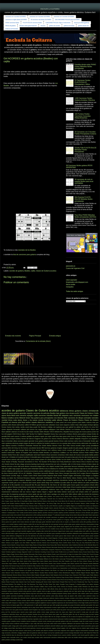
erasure (49, 603)
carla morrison (69, 441)
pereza (4, 494)
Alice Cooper (5, 501)
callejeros (95, 480)
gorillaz (66, 524)
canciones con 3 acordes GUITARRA (16, 17)
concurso (10, 466)
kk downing (81, 614)
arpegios (30, 415)
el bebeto (13, 457)
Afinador (47, 432)
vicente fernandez (45, 420)
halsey (3, 607)
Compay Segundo (22, 552)
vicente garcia (59, 536)
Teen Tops (88, 582)
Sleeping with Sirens (42, 582)
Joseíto (50, 563)
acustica (21, 589)
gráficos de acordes (55, 26)
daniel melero (31, 601)
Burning (60, 547)
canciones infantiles (46, 415)
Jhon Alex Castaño (64, 561)
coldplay (50, 427)
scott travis (57, 631)
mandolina (24, 619)
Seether (33, 582)
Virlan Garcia (70, 446)
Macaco (38, 508)
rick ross (69, 628)
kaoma (25, 614)
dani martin (33, 483)
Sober (50, 582)
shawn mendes (34, 432)
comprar (62, 598)
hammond (9, 607)
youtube (96, 536)
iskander (26, 610)
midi (67, 621)
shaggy (20, 633)
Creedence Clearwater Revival (28, 446)
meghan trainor (31, 531)
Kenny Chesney (29, 506)
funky (43, 524)
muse (57, 425)
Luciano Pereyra (19, 570)
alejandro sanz (67, 415)
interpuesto (76, 607)
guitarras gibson (7, 487)
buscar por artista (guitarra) (82, 23)
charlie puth (13, 483)
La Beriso (52, 566)
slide (70, 494)
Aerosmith (45, 473)
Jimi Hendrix (6, 464)
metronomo (15, 492)
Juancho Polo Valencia (81, 563)
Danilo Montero (74, 552)
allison (15, 441)
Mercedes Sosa (64, 508)
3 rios (68, 499)
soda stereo (18, 420)
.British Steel (68, 496)
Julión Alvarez (12, 425)
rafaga (6, 628)
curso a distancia (23, 483)
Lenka (73, 566)
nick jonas (47, 624)
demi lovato (21, 522)
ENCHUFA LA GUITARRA (50, 9)
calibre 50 (28, 425)
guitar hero (92, 605)
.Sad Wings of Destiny (39, 540)
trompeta (55, 635)
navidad (4, 420)
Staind (54, 582)
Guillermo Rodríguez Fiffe (31, 559)
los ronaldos (52, 529)
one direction (59, 418)
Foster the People (69, 557)
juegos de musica (81, 432)
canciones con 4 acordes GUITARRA (40, 17)
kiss (80, 457)
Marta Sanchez (49, 573)
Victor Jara (62, 446)
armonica (28, 464)
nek (84, 531)
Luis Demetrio (36, 570)
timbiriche (9, 635)
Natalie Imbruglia (40, 575)
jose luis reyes (61, 612)
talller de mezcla (84, 494)
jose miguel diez (71, 612)
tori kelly (22, 496)
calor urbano (81, 593)
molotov (64, 492)
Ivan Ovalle (92, 559)
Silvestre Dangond (38, 510)
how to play (32, 607)
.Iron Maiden (88, 459)
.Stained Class (51, 540)
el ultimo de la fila (8, 485)
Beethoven (68, 462)
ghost (21, 457)
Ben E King (21, 501)
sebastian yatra (71, 471)
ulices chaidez (56, 459)
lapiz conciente (13, 617)
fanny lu (76, 603)
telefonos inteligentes (16, 536)
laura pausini (17, 529)
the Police (93, 633)
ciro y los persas (48, 520)
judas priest (60, 422)
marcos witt (80, 490)
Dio (66, 501)
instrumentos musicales (35, 487)
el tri (17, 457)
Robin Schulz (28, 510)
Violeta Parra (12, 455)
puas (53, 533)
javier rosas (66, 610)
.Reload (16, 499)
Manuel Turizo (10, 573)
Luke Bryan (53, 570)
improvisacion (48, 607)
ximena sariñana (88, 637)
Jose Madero (33, 563)
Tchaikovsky (81, 582)
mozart (91, 621)
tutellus (69, 635)
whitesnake (61, 637)
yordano (8, 640)
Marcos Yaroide (39, 573)
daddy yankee (94, 455)
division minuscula (31, 466)
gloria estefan (43, 605)
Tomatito (62, 584)
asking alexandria (42, 515)
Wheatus (85, 587)
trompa (50, 635)
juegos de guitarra (85, 448)
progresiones (23, 494)
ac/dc (77, 413)
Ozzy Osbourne (74, 575)
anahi (8, 515)
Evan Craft (12, 557)
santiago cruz (56, 494)
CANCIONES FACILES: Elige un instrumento (58, 23)
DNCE (35, 476)
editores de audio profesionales (88, 483)
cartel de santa (73, 517)
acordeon (15, 589)
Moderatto (9, 575)
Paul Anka (35, 577)
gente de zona (49, 524)
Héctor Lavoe (59, 559)
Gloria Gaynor (6, 559)
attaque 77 (51, 515)
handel (14, 607)
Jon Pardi (96, 561)
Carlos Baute (6, 476)
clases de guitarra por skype (34, 598)
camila (22, 427)
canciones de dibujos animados (80, 418)
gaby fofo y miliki (22, 605)
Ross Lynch (83, 580)
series (17, 418)
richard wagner (61, 628)
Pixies (97, 508)
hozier (21, 527)
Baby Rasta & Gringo (36, 545)
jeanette (78, 610)
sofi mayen (44, 633)
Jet (48, 503)
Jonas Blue (5, 563)
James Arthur (28, 561)
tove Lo (45, 635)
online (86, 492)
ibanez (25, 487)
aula (70, 591)
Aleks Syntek (95, 499)
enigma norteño (18, 524)
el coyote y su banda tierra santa (73, 522)
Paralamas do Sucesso (18, 577)
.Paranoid (21, 462)
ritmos (10, 420)
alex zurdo (39, 589)
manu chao (60, 490)
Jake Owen (20, 561)
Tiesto (50, 584)
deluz (55, 601)
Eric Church (90, 554)
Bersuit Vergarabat (92, 473)
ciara (41, 520)
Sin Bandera (42, 427)
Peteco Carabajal (74, 577)
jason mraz (41, 457)
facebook (71, 603)
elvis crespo (25, 603)
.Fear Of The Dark (77, 459)
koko (81, 527)
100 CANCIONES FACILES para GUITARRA (67, 20)
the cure (25, 536)
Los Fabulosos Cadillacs (58, 453)
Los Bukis (10, 478)
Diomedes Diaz (33, 554)
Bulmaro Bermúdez (52, 547)
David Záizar (91, 552)
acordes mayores (19, 480)
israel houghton (33, 610)
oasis (61, 425)
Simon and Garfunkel (50, 510)
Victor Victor (57, 587)
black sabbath (6, 432)
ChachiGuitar (44, 550)
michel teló (48, 531)
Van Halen (11, 587)
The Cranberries (70, 510)
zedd (15, 538)
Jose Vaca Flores (43, 563)
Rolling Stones (86, 436)
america (4, 515)
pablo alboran (57, 420)
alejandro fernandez (13, 429)
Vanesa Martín (19, 587)
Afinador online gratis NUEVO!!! (28, 26)
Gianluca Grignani (20, 503)
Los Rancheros (72, 568)
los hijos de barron (31, 490)
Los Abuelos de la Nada (24, 568)
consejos (72, 598)
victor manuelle (11, 637)
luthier (76, 529)
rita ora (79, 628)
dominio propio (94, 601)
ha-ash (26, 432)
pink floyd (21, 422)
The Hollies (17, 584)
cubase (19, 601)
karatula (35, 614)
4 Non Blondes (75, 499)
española (54, 603)
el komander (86, 441)
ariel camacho (21, 415)
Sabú (17, 582)
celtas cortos (89, 517)
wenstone (54, 637)
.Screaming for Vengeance (39, 499)
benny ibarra (73, 515)
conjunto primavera (81, 520)
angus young (86, 446)
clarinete (23, 598)
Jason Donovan (53, 561)
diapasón (74, 601)
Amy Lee (79, 543)
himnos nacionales (22, 607)
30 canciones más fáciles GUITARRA (41, 20)
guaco (74, 524)
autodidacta (95, 446)
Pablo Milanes (94, 575)
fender (93, 441)
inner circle (69, 607)
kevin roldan (62, 487)
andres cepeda (31, 422)
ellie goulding (87, 522)
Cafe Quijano (70, 547)
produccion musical (22, 471)
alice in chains (63, 589)
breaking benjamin (57, 593)
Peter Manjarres (85, 577)
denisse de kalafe (30, 522)
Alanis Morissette (85, 499)
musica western (24, 624)
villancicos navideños (45, 422)
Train (97, 478)
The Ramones (31, 584)
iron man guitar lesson (16, 610)
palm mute (19, 626)
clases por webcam (49, 598)
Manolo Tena (90, 570)
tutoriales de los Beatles (27, 250)
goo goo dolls (51, 605)
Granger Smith (19, 559)
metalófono (34, 621)
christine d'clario (86, 464)
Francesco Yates (80, 557)
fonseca (72, 432)
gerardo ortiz (41, 425)
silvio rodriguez (91, 450)
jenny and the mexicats (9, 612)
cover (97, 520)
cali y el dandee (62, 464)
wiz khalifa (75, 637)
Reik (66, 418)
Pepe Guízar (65, 577)
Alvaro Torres (71, 543)
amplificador (29, 455)
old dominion (77, 624)
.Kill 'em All (22, 473)
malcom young (6, 531)
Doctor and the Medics (45, 554)
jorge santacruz (51, 612)
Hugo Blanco (30, 503)
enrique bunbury (15, 439)
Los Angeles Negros (69, 506)
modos (68, 531)
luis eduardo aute (69, 529)
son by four (51, 633)
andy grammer (28, 591)
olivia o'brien (85, 624)
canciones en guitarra (58, 517)
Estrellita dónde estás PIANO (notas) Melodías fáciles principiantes (85, 67)
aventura (4, 448)
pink (14, 471)
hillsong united (17, 487)
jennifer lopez (94, 610)
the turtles (40, 536)
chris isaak (26, 520)
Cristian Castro (28, 476)
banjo (97, 591)
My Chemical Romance (22, 478)
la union (94, 527)
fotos (62, 466)
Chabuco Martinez (34, 550)
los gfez (21, 490)
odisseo (64, 624)
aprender (23, 413)
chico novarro (19, 520)
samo (49, 494)
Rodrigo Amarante (74, 580)
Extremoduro (19, 557)
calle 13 (70, 464)
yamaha (96, 637)
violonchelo (11, 453)
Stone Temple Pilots (62, 582)
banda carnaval (46, 464)
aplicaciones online (31, 515)
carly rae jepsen (69, 596)
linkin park (11, 436)
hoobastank (15, 527)
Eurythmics (5, 557)
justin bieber (82, 422)
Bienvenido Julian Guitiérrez (70, 545)
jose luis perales (74, 527)
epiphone (43, 603)
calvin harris (89, 593)
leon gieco (31, 529)
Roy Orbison (91, 580)
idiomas (88, 466)
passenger (31, 626)
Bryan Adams (42, 547)
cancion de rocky (32, 517)
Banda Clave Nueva (48, 545)
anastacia (4, 591)
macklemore (5, 619)
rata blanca (19, 628)
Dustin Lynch (56, 554)
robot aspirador (72, 280)
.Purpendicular (9, 499)
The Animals (95, 582)
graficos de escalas (69, 26)
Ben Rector (58, 545)
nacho (72, 531)
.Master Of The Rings (12, 540)
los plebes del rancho (81, 427)
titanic (35, 635)
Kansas (14, 566)
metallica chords (94, 619)
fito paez (38, 485)
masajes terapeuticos (82, 619)
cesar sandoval (87, 596)
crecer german (94, 598)
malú (19, 619)
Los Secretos (92, 568)
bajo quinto (78, 591)
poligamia (71, 626)
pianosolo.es (71, 266)
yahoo (87, 536)
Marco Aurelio (30, 573)
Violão (80, 587)
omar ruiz (92, 624)
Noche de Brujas (64, 575)
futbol (65, 485)
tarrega (71, 633)
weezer (83, 536)
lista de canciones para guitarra (25, 255)
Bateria (4, 418)
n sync (31, 624)
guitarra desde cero (83, 26)
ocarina (59, 624)
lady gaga (12, 450)
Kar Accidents (28, 566)
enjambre (17, 485)
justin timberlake (33, 469)
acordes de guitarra (16, 271)
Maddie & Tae (72, 570)
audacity (66, 591)
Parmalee (28, 577)
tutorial (11, 473)
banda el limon (59, 441)
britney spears (67, 593)
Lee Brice (68, 566)
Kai (10, 566)
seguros (73, 631)
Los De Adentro (52, 568)
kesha (50, 614)
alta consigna (89, 589)
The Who (45, 584)
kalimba (41, 469)
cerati (27, 427)
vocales (37, 637)
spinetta (57, 633)
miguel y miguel (47, 492)
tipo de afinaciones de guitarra (21, 635)
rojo (38, 494)
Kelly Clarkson (37, 566)
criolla (3, 601)
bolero (41, 593)
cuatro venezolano (11, 601)
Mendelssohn (66, 573)
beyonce (28, 593)
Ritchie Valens (71, 478)
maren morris (62, 450)
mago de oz (83, 469)
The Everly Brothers (8, 584)
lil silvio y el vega (37, 617)
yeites (3, 640)
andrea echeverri (13, 591)
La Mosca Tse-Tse (43, 506)
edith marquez (13, 603)
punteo (41, 471)
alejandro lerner (31, 480)
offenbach (70, 624)
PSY (55, 478)
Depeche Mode (52, 476)
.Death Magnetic (53, 538)
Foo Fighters (39, 434)
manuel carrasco (93, 469)
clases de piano (7, 413)
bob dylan (88, 480)
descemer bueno (62, 601)
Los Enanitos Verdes (78, 429)
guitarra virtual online (91, 485)
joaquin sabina (50, 457)
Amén (94, 543)
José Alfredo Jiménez (64, 429)
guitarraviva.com (6, 527)
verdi (79, 635)
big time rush (35, 593)
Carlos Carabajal (85, 547)
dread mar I (5, 457)
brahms (49, 593)
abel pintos (21, 425)
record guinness (31, 628)
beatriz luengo (65, 515)
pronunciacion (34, 471)
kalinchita (12, 614)
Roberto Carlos (82, 478)
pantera (25, 626)
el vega (19, 603)
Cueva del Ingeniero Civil (75, 268)
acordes (78, 446)
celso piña (81, 517)
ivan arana (41, 610)
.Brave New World (39, 538)
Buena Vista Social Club (50, 501)
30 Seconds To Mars (81, 540)
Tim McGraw (95, 510)
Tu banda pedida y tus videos (84, 584)
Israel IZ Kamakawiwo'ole (81, 559)
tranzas (28, 496)
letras (71, 411)
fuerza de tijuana (11, 605)
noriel (55, 624)
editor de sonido (72, 483)
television (66, 439)
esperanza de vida (63, 603)
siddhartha (76, 533)
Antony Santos (20, 545)
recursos (43, 26)
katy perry (75, 457)
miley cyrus (31, 459)
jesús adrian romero (39, 612)
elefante (57, 432)
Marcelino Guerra (20, 573)
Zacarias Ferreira (7, 589)
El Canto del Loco (73, 501)
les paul (37, 529)
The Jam (24, 584)
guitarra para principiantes (44, 418)
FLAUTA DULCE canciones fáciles (32, 23)
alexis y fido (46, 589)
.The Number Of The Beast (47, 462)
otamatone (5, 626)
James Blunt (36, 561)
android (20, 591)
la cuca (89, 527)
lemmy (23, 617)
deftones (51, 601)
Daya (97, 552)
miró (70, 621)
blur (83, 480)
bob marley (16, 427)
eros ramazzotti (26, 485)
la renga (90, 487)
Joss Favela (67, 503)
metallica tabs (40, 531)
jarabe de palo (73, 448)
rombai (92, 628)
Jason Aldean (44, 561)
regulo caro (44, 436)
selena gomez (80, 450)
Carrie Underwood (13, 550)
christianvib (94, 411)
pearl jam (26, 533)
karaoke (30, 614)
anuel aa (44, 591)
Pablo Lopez (86, 575)
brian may (15, 517)
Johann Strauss (88, 561)
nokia (52, 624)
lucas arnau (59, 529)
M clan (66, 570)
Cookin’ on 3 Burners (34, 552)
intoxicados (83, 607)
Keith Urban (11, 506)
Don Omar (95, 462)
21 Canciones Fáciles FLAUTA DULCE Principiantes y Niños (82, 82)
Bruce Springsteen (32, 547)
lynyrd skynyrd (83, 529)
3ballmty (90, 540)
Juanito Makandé (93, 563)
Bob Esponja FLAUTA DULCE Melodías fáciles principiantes (83, 199)
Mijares (93, 573)
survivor (66, 633)
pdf (74, 450)
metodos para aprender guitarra (56, 621)
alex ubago (21, 464)
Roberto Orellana (47, 580)
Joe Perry (79, 561)
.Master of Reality (11, 462)
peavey (31, 533)
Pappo (9, 577)
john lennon (31, 429)
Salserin (21, 582)
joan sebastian (50, 425)
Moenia (15, 575)
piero (50, 533)
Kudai (36, 506)
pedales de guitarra (33, 436)
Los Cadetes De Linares (83, 506)
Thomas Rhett (86, 510)
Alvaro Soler (13, 501)
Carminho (4, 550)
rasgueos (67, 425)
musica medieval (14, 624)
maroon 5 (18, 436)
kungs (87, 614)
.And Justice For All (58, 496)
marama (53, 443)
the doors (5, 473)
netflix (87, 531)
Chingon (73, 550)
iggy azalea (27, 527)
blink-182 (11, 448)
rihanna (60, 439)
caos (66, 517)
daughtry (38, 601)
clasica (57, 598)
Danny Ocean (83, 552)
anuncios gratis (23, 441)
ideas (42, 607)
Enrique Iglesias (93, 425)
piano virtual (72, 443)
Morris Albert (31, 575)
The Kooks (78, 510)
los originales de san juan (91, 617)
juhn (93, 612)
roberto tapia (86, 628)
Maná (13, 415)
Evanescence (83, 501)
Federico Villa (38, 557)
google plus (67, 605)
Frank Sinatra (10, 503)
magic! (89, 529)
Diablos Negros (6, 554)
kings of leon (71, 487)
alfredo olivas (54, 589)
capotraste (5, 483)
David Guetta (42, 476)
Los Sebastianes (82, 568)
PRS (80, 575)
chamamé (11, 520)
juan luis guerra (67, 457)
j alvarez (47, 610)
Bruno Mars (21, 434)
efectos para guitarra (80, 434)
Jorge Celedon (13, 563)
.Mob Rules (22, 540)
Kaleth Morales (44, 453)
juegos (21, 443)
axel (97, 429)
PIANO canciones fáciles (12, 23)
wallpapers (52, 429)
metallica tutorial (26, 621)
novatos (70, 450)
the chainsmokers (93, 471)
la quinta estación (81, 487)
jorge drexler (57, 527)
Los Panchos (14, 508)
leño (27, 617)
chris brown (77, 464)
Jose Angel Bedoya (23, 563)
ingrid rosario (61, 607)
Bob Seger (15, 547)
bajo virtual (91, 591)
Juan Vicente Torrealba (60, 563)
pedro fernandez (39, 626)
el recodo (21, 432)
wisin (69, 436)
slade (39, 633)
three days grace (61, 436)
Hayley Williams (44, 559)
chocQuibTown (6, 598)
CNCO (52, 432)
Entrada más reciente (13, 336)
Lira (7, 568)
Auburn (27, 545)
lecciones (24, 529)
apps (49, 591)
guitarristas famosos (71, 466)
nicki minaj (92, 531)
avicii (35, 455)
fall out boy (36, 524)
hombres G (27, 457)
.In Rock (96, 538)
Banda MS (57, 415)
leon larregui (20, 450)
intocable (34, 457)
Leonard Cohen (80, 566)
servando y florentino (11, 633)
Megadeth (47, 434)
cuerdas (24, 601)
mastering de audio (92, 490)
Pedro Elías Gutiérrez (55, 577)
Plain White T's (94, 577)
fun (40, 524)
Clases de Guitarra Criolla (89, 413)
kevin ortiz (55, 487)
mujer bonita (5, 624)
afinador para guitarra (92, 513)
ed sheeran (13, 422)
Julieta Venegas (90, 503)
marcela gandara (70, 490)
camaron (96, 593)
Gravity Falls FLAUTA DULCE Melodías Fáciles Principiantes (85, 150)
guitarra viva (64, 413)
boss (45, 593)
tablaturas (64, 411)
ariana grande (49, 441)
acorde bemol (28, 513)
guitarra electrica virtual (83, 524)
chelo (67, 455)
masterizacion (6, 492)
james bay (60, 610)
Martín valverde (54, 508)
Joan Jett (60, 503)
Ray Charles (32, 580)
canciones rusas (29, 596)
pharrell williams (56, 626)
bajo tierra (85, 591)
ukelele (72, 439)
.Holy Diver (90, 538)
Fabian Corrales (28, 557)
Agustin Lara (18, 543)
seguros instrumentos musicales (85, 631)
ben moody (22, 593)
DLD (97, 427)
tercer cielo (83, 633)
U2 (54, 422)
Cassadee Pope (24, 550)
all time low (81, 589)
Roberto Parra (56, 580)
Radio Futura (13, 510)
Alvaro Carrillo (63, 543)
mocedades (75, 621)
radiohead (47, 471)
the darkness (32, 536)
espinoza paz (60, 427)
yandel (15, 473)
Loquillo (60, 506)
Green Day (30, 418)
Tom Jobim (56, 584)
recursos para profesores (44, 628)
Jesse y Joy (27, 420)
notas (77, 425)
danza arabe (71, 284)
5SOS (15, 434)
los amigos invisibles (60, 617)
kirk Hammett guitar (66, 614)
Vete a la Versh (29, 587)
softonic (75, 494)
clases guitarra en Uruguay (61, 520)
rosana (37, 459)
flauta (9, 415)
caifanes (23, 429)
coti (54, 427)
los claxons (53, 439)
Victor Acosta (49, 587)
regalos (54, 628)
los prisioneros (43, 490)
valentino (74, 635)
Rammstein (21, 510)
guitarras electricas (12, 443)
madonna (52, 490)
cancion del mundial (44, 517)
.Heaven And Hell (68, 538)
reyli (52, 471)
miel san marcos (25, 492)
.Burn (46, 538)
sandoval (64, 533)
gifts (37, 605)
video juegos (83, 425)
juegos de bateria (22, 469)
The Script (39, 584)
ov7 (90, 492)
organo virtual (18, 533)
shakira (45, 429)
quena (93, 626)
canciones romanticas (58, 455)
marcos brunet (53, 619)
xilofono (81, 637)
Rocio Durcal (64, 580)
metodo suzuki (42, 621)
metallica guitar (6, 621)
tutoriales (95, 418)
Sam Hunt (27, 582)
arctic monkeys (67, 434)
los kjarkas (79, 617)
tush (53, 536)
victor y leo (19, 637)
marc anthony (52, 450)
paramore (95, 492)
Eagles (71, 476)
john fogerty (49, 527)
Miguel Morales (86, 573)
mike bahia (57, 492)
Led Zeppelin (93, 439)
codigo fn (72, 520)
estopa (89, 434)
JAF (8, 561)
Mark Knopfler (45, 508)
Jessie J (44, 503)
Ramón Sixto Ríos (23, 580)
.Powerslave (37, 473)
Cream (52, 552)
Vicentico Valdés (39, 587)
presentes (88, 626)
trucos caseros (62, 635)
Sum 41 (71, 582)
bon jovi (54, 464)
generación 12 (31, 605)
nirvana (72, 413)
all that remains (73, 589)
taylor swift (52, 436)
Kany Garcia (20, 566)
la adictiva (39, 443)
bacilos (71, 480)
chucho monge (34, 520)
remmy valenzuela (82, 443)
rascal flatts (12, 628)
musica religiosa (7, 471)
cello (76, 596)
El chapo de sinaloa (73, 554)
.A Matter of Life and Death (25, 538)
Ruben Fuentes (11, 582)
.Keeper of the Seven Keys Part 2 (82, 496)
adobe (26, 589)
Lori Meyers (12, 568)
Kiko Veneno (45, 566)
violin (73, 536)
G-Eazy (88, 557)
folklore (34, 425)
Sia (16, 464)
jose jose (58, 457)
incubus (55, 607)
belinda (16, 593)
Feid (94, 501)
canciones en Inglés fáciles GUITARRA (16, 20)
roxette (96, 628)
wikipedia (78, 439)
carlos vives (78, 441)
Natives (48, 575)
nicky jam (95, 422)
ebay (7, 603)
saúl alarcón (44, 631)
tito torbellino (47, 536)
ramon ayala (32, 494)
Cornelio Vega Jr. (16, 476)
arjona (4, 415)
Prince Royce (91, 429)
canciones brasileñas (17, 596)
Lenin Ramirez (53, 506)
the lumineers (94, 494)
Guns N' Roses (76, 436)
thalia (88, 633)
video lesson (67, 536)
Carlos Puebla (94, 547)
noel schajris (79, 492)
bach (39, 455)
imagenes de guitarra (41, 439)
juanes (35, 420)
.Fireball (60, 538)
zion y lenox (48, 496)
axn (73, 591)
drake (3, 603)
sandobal (58, 533)
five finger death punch (86, 603)
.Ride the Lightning (25, 499)
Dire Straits (42, 446)
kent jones (45, 614)
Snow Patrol (61, 510)
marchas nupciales (33, 619)
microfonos (54, 531)
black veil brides (6, 517)
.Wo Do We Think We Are (63, 540)
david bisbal (6, 439)
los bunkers (46, 443)
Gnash (12, 559)
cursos (15, 466)
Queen (4, 429)
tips (32, 635)
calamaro (14, 432)
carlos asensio (46, 596)
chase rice (95, 596)
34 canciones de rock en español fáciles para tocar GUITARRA (84, 181)
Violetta (75, 587)
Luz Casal (60, 570)
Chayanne (85, 439)
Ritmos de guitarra (11, 26)
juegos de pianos (29, 443)
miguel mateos (36, 492)
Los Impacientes (62, 568)
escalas (57, 466)
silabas (24, 633)
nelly (35, 624)
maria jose (61, 619)
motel (87, 621)
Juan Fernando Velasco (78, 503)
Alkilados (51, 473)
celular (80, 596)
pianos (89, 432)
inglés (92, 466)
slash (81, 533)
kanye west (19, 614)
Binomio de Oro (83, 545)
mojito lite (82, 621)
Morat (12, 464)
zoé (65, 422)
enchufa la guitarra (35, 603)
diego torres (50, 483)
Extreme (90, 501)
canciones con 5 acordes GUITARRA (64, 17)
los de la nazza (71, 617)
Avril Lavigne (81, 473)
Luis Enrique (31, 508)
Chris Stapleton (81, 550)
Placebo (4, 510)
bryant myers (23, 517)
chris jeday (14, 598)
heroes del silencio (28, 439)
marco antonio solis (13, 459)
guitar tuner (80, 485)
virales (25, 637)
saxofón (38, 631)
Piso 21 (59, 478)
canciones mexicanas (81, 415)
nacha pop (71, 492)
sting (92, 533)
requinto (30, 413)
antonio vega (41, 480)
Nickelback (91, 508)
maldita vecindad (16, 531)
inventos (7, 610)
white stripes (39, 496)
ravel (24, 628)
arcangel (49, 480)
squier (62, 633)
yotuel (91, 536)
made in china (13, 619)
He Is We (52, 559)
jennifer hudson (86, 610)
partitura (4, 425)
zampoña (4, 538)
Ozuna (53, 434)
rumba (10, 631)
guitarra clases (81, 411)
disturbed (49, 522)
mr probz (96, 621)
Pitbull (96, 453)
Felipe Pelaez (47, 557)
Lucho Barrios (23, 508)
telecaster (77, 633)
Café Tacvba (30, 434)
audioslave (57, 515)
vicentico (14, 446)
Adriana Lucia (10, 543)
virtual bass (31, 637)
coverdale (87, 598)
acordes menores (48, 513)
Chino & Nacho (86, 462)
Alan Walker (26, 543)
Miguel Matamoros (74, 508)
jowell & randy (81, 612)
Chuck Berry (61, 501)
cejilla (33, 271)
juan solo (89, 612)
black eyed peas (94, 515)
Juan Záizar (71, 563)
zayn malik (10, 538)
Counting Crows (45, 552)
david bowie (44, 601)
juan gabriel (69, 427)
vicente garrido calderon (88, 635)
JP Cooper (13, 561)
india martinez (35, 527)
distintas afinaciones (83, 601)
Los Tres (70, 453)
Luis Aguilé (28, 570)
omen (97, 624)
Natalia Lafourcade (37, 478)
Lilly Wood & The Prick (92, 566)
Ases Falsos (59, 473)
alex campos (21, 455)
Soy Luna (59, 434)
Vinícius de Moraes (67, 587)
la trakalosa (52, 469)
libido (27, 450)
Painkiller (4, 577)
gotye (70, 524)
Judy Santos (5, 566)
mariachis (23, 459)
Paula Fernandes (43, 577)
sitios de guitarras (32, 633)
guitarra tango (94, 524)
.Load (3, 540)
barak (3, 593)
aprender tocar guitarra (36, 441)
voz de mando (66, 459)
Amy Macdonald (87, 543)
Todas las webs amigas (74, 291)
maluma (89, 422)
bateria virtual (46, 455)
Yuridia (21, 513)
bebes (12, 593)
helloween (81, 466)
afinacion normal (80, 513)
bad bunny (77, 480)
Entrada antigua (55, 336)
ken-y (40, 614)
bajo (58, 413)
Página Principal (35, 336)
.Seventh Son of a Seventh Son (57, 499)
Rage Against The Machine (9, 580)
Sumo (75, 582)
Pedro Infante (89, 453)
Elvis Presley (83, 554)
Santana (4, 455)
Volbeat (4, 513)
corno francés (79, 598)
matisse (24, 436)
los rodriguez (69, 469)
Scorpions (91, 478)
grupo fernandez (75, 605)
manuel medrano (41, 450)
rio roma (92, 427)
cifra (19, 598)
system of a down (46, 459)
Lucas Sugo (10, 570)
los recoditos (60, 469)
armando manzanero (57, 591)
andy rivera (14, 515)
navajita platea (78, 531)
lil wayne (45, 617)
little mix (51, 617)
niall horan (40, 624)
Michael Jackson (79, 453)
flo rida (50, 485)
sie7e (67, 494)
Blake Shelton (29, 501)
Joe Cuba (73, 561)
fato (33, 485)
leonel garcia (92, 457)
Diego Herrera (15, 554)
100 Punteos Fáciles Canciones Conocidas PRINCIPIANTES (83, 116)
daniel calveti (41, 483)
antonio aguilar (37, 591)
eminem (94, 522)
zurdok (18, 640)
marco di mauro (44, 619)
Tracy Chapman (70, 584)
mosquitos (70, 287)
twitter (32, 496)
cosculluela (32, 448)
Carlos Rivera (76, 462)
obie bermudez (10, 533)
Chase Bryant (66, 550)
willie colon (68, 637)
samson (21, 631)
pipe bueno (64, 626)
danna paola (5, 522)
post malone (81, 626)
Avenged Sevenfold (70, 473)
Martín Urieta (58, 573)
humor (38, 607)
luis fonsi (32, 450)
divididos (57, 483)
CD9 (64, 547)
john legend (47, 487)
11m (73, 540)
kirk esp (75, 614)
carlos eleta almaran (57, 596)
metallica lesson (16, 621)
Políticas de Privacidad (12, 29)
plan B (9, 494)
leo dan (84, 457)
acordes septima (58, 513)
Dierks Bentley (24, 554)
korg (85, 527)
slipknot (8, 446)
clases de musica (75, 455)
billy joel (80, 515)
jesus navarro (21, 612)
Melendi (22, 418)
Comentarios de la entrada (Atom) (38, 341)
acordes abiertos (37, 513)
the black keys (81, 471)
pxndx (94, 432)
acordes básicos (7, 480)
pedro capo (36, 533)
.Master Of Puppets (22, 453)
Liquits (3, 568)
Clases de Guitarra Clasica (73, 420)
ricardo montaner (60, 471)
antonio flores (21, 515)
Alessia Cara (46, 543)
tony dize (40, 635)
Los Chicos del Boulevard (39, 568)
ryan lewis (15, 631)
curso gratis (85, 455)
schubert (51, 631)
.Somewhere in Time (31, 462)
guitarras (54, 448)
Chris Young (89, 550)
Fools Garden (59, 557)
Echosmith (63, 554)
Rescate (39, 580)
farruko (39, 448)
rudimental (5, 631)
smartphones (86, 533)
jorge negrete (65, 527)
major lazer (95, 529)
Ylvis (18, 513)
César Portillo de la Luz (62, 552)
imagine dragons (63, 448)
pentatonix (47, 626)
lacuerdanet (5, 617)
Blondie (90, 545)
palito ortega (12, 626)
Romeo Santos (7, 427)
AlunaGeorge (54, 543)
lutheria (76, 469)
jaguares (42, 527)
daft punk (21, 466)
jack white (53, 610)
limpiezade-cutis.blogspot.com (77, 282)
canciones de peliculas (41, 413)
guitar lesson (71, 485)
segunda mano (65, 631)
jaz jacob (73, 610)
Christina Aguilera (11, 552)
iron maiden (94, 415)
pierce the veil (44, 533)
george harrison (59, 524)
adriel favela (32, 589)
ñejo (21, 640)
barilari (7, 593)
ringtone (74, 628)
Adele (41, 432)
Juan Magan (86, 476)
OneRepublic (48, 478)
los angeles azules (11, 490)
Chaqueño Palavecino (55, 550)
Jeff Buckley (78, 476)
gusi (97, 605)
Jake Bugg (37, 503)
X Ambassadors (11, 513)
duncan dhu (59, 522)
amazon (96, 589)
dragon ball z (42, 466)
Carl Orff (77, 547)
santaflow (69, 533)
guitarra (16, 413)
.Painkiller (29, 540)
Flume (53, 557)
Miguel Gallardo (76, 573)
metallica (11, 418)
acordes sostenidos (69, 513)
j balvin (72, 425)
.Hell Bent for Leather (80, 538)
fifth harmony (46, 448)
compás (67, 598)
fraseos (4, 605)
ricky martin (92, 443)
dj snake (63, 483)
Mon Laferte (84, 508)
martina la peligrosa (70, 619)
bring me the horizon (21, 448)
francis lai (96, 603)
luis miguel (39, 429)
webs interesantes (45, 637)
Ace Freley (60, 462)
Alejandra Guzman (36, 543)
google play (59, 605)
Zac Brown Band (93, 587)
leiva (20, 617)
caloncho (75, 593)
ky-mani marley (94, 614)
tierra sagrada (14, 496)
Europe (96, 554)
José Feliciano (34, 453)
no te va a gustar (62, 443)
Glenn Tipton (95, 557)
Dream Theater (63, 476)
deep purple (34, 427)
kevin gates (56, 614)
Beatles (27, 271)
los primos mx (44, 529)
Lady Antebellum (60, 566)
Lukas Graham (45, 570)
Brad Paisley (22, 547)
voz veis (78, 536)
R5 (8, 510)
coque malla (91, 520)
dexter (69, 601)
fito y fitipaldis (65, 432)
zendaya (13, 640)
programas (15, 494)
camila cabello (6, 596)
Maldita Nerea (81, 570)
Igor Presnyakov (68, 559)
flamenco (44, 485)
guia (87, 605)
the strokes (5, 496)
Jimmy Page (53, 503)
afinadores (95, 436)
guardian (83, 605)
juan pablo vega (10, 469)
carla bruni (38, 596)
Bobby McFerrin (38, 501)
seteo (63, 494)
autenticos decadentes (60, 480)
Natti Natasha (54, 575)
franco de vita (58, 485)
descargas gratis (40, 522)
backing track (36, 464)
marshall (24, 531)
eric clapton (50, 466)
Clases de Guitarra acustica (46, 271)
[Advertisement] (33, 106)
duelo (53, 522)
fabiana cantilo (28, 524)
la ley (46, 469)
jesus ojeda (29, 612)
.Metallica (29, 473)
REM (64, 478)
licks (30, 617)
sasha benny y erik (30, 631)
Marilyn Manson (52, 446)
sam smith (43, 494)
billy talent (86, 515)
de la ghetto (13, 522)
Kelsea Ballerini (19, 506)
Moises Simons (22, 575)
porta (76, 626)
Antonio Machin (11, 545)
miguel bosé (62, 531)
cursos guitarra (72, 422)
